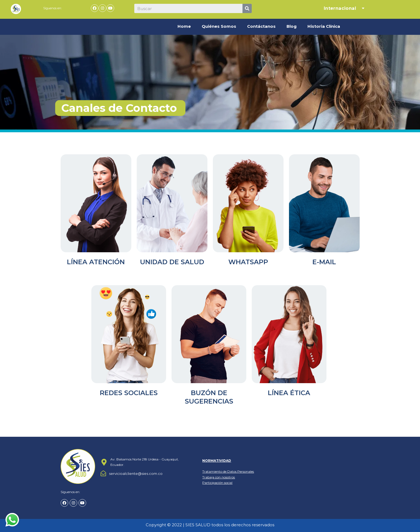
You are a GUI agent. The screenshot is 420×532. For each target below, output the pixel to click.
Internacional (345, 8)
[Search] (247, 8)
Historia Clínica (324, 26)
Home (184, 26)
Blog (292, 26)
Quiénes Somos (219, 26)
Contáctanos (261, 26)
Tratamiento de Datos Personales (228, 471)
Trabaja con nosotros (219, 477)
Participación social (217, 483)
